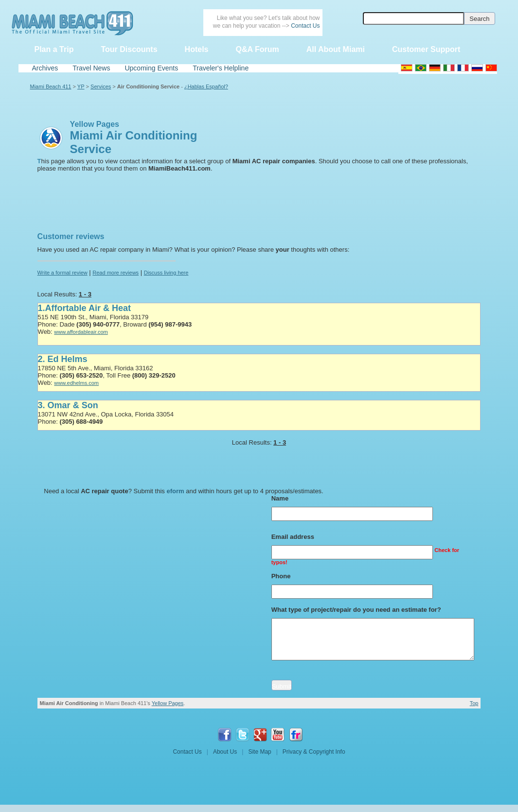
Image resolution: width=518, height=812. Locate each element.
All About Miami (336, 49)
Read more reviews (116, 273)
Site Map (259, 752)
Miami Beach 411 (51, 86)
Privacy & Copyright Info (314, 752)
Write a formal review (63, 273)
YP (81, 86)
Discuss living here (166, 273)
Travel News (91, 68)
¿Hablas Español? (206, 86)
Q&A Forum (257, 49)
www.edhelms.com (76, 383)
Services (101, 86)
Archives (45, 68)
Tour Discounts (129, 49)
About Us (225, 752)
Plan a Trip (54, 49)
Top (474, 703)
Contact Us (305, 26)
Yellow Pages (168, 703)
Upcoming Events (151, 68)
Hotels (197, 49)
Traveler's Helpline (221, 68)
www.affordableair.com (81, 332)
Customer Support (426, 49)
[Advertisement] (83, 195)
